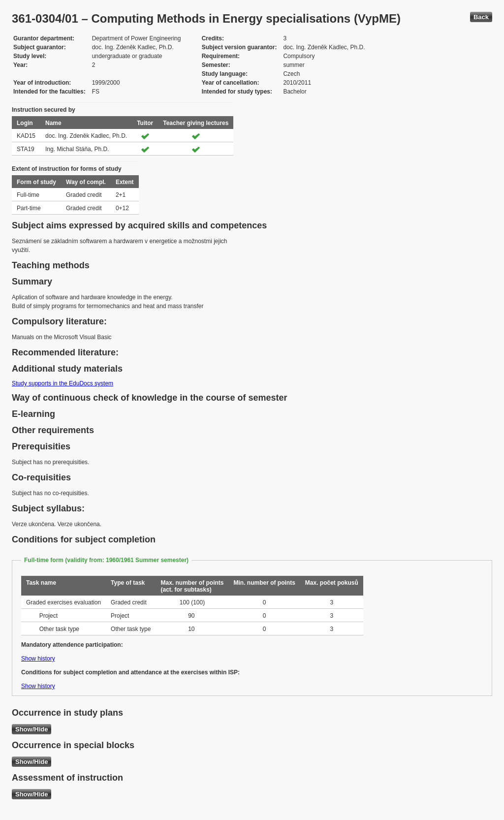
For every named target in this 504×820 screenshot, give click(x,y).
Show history (38, 659)
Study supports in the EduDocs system (63, 383)
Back (481, 17)
